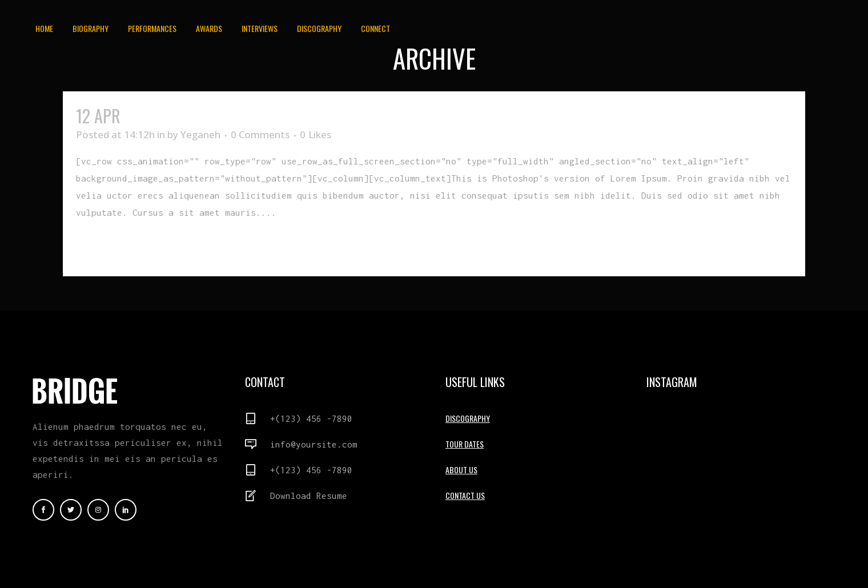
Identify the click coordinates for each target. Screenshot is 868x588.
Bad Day (153, 116)
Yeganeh (200, 134)
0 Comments (260, 134)
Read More (102, 247)
